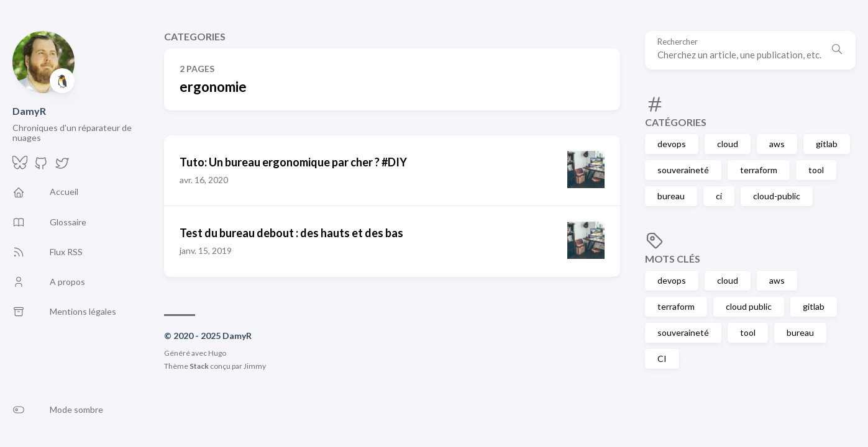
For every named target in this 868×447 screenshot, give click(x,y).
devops (672, 144)
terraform (759, 170)
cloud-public (777, 196)
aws (777, 144)
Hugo (217, 353)
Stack (199, 366)
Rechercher (678, 42)
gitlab (827, 144)
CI (662, 359)
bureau (671, 196)
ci (719, 196)
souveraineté (683, 170)
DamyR (29, 111)
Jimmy (255, 366)
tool (816, 170)
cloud (728, 144)
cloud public (749, 306)
